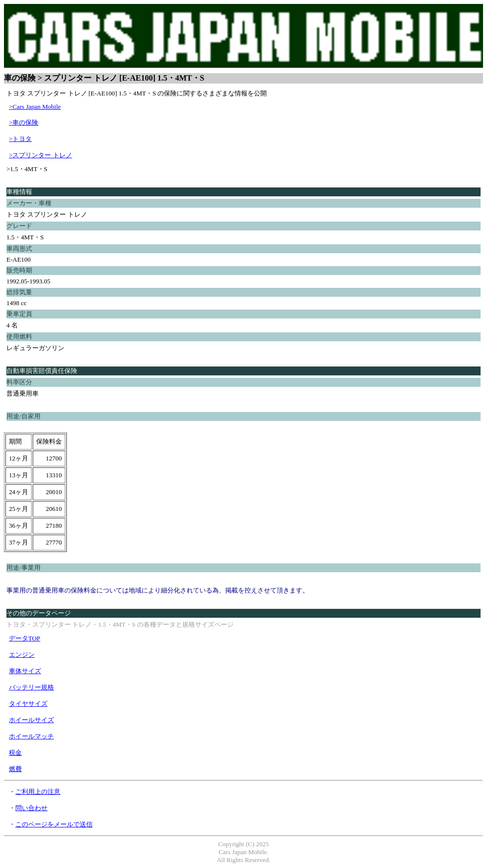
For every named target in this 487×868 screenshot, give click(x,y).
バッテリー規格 (31, 687)
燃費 (15, 769)
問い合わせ (31, 808)
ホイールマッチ (31, 736)
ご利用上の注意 (38, 792)
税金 (15, 753)
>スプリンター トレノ (41, 155)
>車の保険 (24, 122)
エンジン (22, 655)
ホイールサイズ (31, 720)
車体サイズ (25, 671)
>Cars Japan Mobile (35, 107)
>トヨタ (20, 139)
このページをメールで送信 (54, 824)
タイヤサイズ (28, 704)
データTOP (24, 638)
